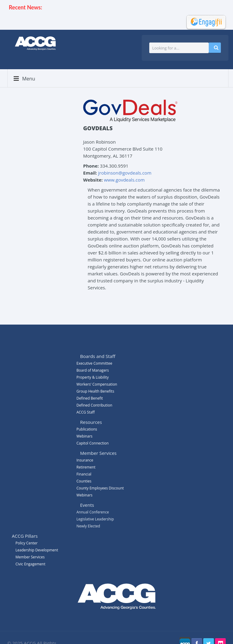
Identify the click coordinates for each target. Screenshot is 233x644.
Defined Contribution (94, 405)
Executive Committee (94, 363)
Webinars (84, 495)
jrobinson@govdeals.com (125, 173)
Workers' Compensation (97, 384)
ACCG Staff (86, 412)
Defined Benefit (90, 398)
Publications (87, 429)
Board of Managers (93, 370)
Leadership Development (37, 550)
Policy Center (27, 543)
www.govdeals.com (124, 180)
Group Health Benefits (95, 391)
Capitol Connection (93, 443)
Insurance (85, 460)
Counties (84, 481)
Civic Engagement (30, 564)
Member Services (30, 557)
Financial (84, 474)
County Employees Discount (100, 488)
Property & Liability (93, 377)
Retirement (86, 467)
